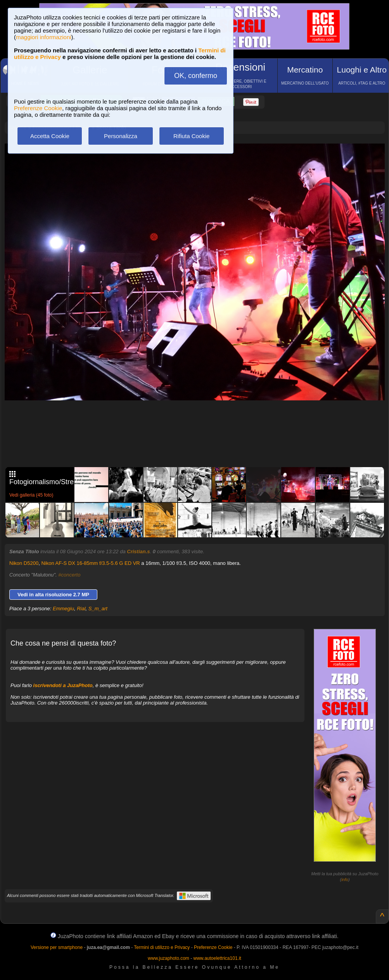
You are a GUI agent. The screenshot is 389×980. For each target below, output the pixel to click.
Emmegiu (63, 609)
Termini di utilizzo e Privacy (162, 947)
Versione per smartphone (57, 947)
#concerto (69, 575)
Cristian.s (138, 551)
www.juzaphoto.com (169, 958)
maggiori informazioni (44, 37)
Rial (81, 609)
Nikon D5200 (24, 563)
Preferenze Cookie (38, 108)
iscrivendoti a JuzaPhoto (63, 685)
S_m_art (98, 609)
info (345, 880)
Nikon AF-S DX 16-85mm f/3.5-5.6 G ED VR (90, 563)
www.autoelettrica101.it (217, 958)
